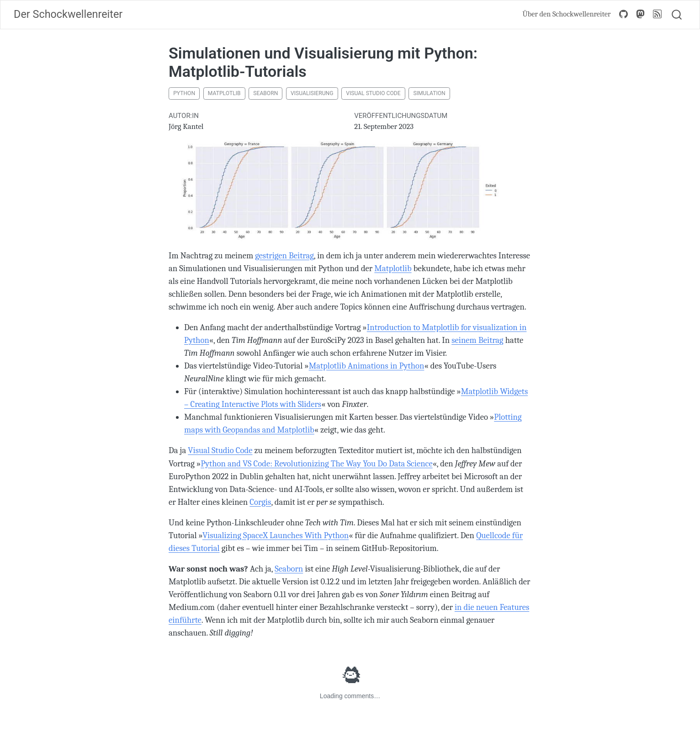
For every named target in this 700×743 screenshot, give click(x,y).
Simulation (429, 93)
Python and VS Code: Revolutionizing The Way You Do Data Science (317, 464)
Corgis (260, 502)
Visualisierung (312, 93)
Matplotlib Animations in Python (367, 366)
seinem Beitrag (477, 340)
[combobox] (677, 15)
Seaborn (265, 93)
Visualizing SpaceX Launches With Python (276, 535)
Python (184, 93)
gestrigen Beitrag (284, 256)
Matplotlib (224, 93)
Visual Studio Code (373, 93)
